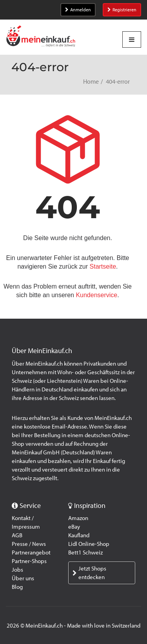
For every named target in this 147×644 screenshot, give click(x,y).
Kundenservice (96, 295)
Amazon (78, 518)
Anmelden (78, 10)
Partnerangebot (31, 553)
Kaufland (79, 535)
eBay (74, 527)
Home (91, 82)
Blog (17, 587)
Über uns (23, 578)
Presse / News (29, 544)
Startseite (103, 266)
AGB (17, 535)
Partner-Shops (29, 561)
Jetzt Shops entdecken (89, 573)
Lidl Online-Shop (89, 544)
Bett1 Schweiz (85, 553)
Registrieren (122, 10)
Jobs (17, 570)
